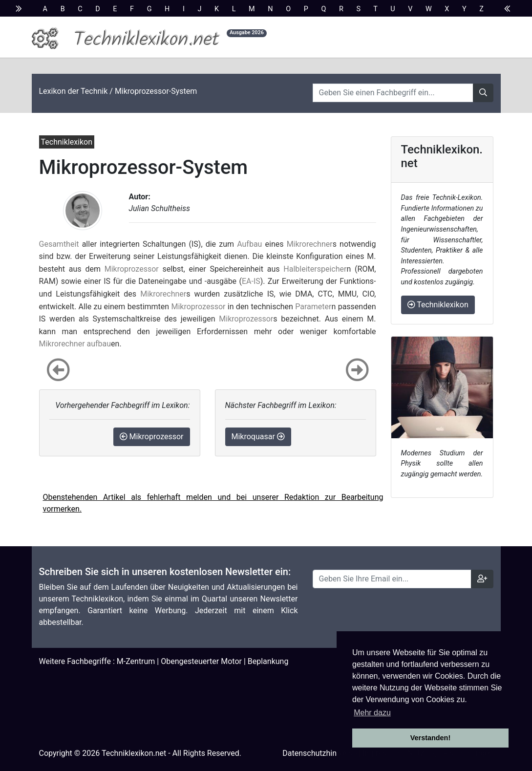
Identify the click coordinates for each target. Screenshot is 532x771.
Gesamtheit (59, 244)
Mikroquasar (258, 437)
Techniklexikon (438, 305)
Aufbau (249, 244)
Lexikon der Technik (74, 91)
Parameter (313, 307)
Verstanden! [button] (430, 738)
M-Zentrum (136, 661)
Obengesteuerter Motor (201, 661)
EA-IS (251, 281)
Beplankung (268, 661)
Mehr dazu (372, 713)
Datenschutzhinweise (319, 753)
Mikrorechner (310, 244)
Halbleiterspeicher (315, 269)
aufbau (99, 344)
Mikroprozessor (132, 269)
